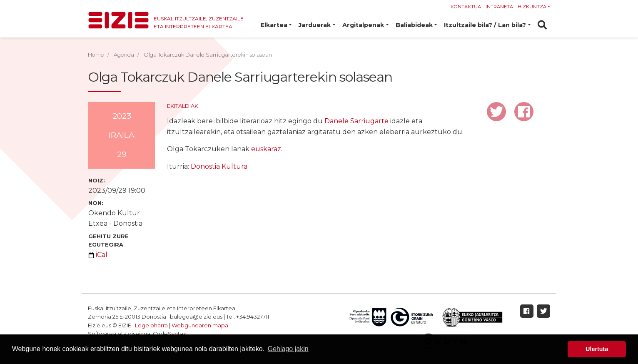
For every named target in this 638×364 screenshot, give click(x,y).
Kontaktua (466, 7)
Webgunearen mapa (200, 325)
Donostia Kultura (219, 166)
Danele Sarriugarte (356, 121)
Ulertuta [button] (597, 349)
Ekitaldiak (183, 106)
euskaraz (266, 149)
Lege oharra (151, 325)
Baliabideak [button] (414, 25)
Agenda (124, 55)
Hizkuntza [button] (532, 7)
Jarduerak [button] (315, 25)
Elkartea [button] (274, 25)
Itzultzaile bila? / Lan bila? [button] (485, 25)
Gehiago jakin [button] (288, 349)
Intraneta (499, 7)
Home (96, 55)
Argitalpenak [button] (363, 25)
